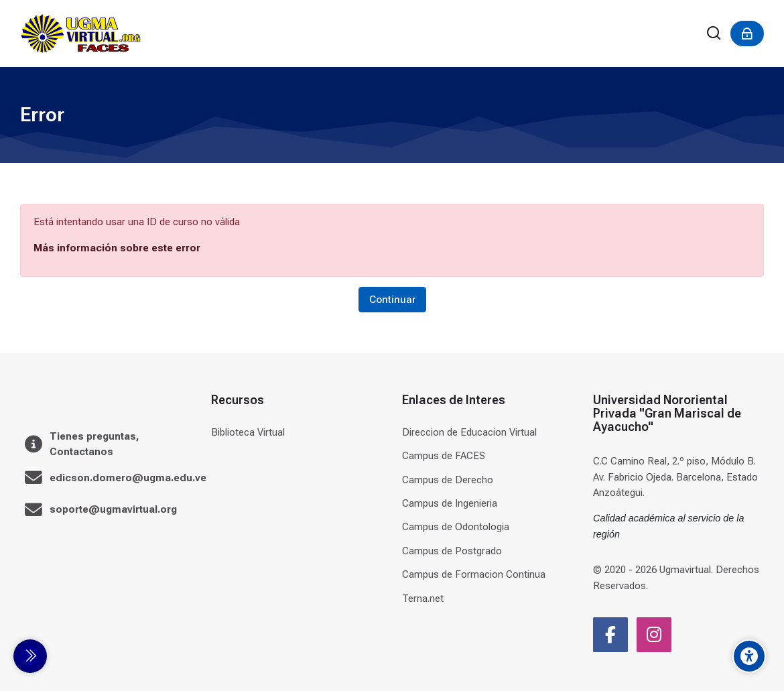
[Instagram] (654, 635)
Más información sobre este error (117, 248)
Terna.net (423, 599)
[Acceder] (747, 34)
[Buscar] (714, 34)
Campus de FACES (444, 456)
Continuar (392, 300)
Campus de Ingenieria (450, 503)
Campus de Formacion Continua (474, 574)
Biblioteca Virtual (248, 432)
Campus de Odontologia (456, 527)
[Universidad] (80, 34)
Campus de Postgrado (452, 551)
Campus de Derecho (448, 480)
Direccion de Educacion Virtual (469, 432)
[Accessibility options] (749, 656)
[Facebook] (610, 635)
